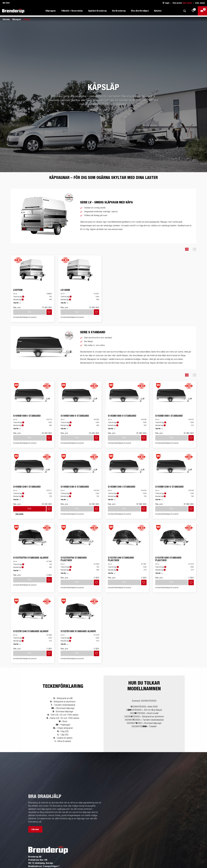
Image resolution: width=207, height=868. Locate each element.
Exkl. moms (200, 3)
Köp (30, 509)
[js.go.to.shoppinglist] (193, 11)
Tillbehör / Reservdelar (72, 11)
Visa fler (16, 303)
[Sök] (185, 11)
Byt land (6, 3)
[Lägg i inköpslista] (49, 312)
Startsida (6, 20)
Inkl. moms (187, 3)
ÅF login (166, 3)
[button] (187, 249)
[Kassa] (202, 11)
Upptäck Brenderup (97, 11)
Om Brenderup (119, 11)
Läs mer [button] (35, 829)
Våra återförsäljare (140, 11)
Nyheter (158, 11)
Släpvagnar (51, 11)
